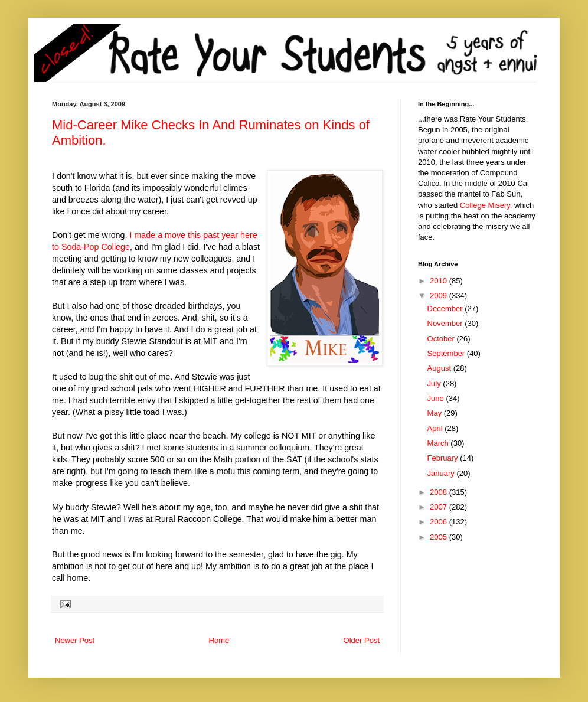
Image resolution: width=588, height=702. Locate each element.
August (440, 368)
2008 (440, 492)
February (444, 458)
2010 (440, 281)
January (442, 473)
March (439, 443)
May (436, 413)
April (436, 428)
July (435, 383)
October (442, 339)
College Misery (485, 205)
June (437, 398)
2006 (440, 522)
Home (219, 640)
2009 (440, 296)
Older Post (362, 640)
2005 (440, 537)
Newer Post (75, 640)
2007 (440, 507)
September (447, 353)
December (446, 308)
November (446, 323)
